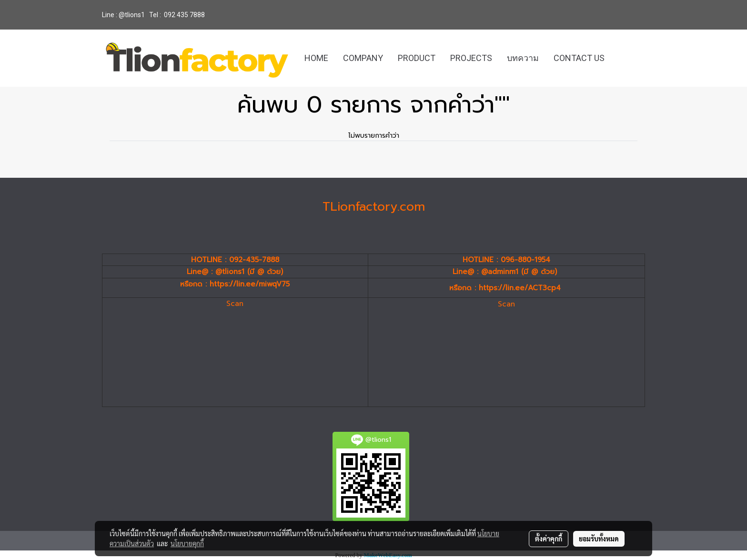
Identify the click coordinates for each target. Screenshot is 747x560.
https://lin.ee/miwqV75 (250, 284)
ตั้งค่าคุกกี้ (549, 539)
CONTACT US (579, 58)
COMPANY (363, 58)
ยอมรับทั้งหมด (599, 539)
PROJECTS (471, 58)
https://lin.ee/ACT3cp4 (520, 288)
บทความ (523, 58)
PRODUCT (417, 58)
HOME (316, 58)
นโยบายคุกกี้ (187, 543)
